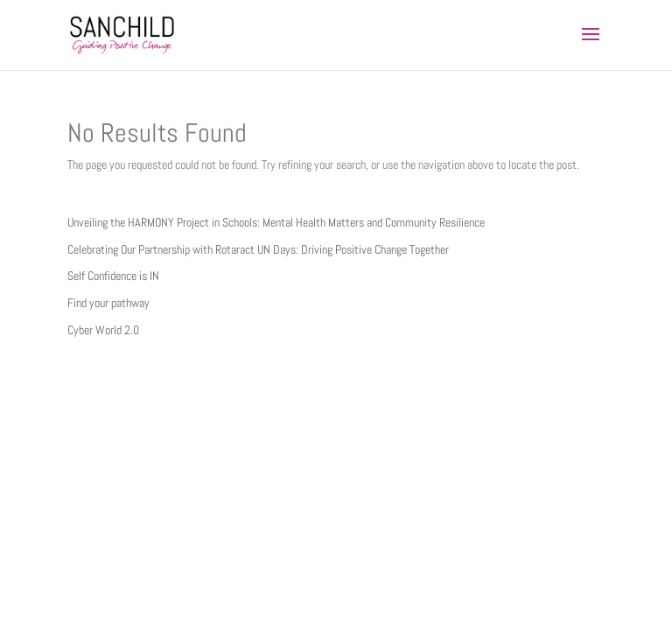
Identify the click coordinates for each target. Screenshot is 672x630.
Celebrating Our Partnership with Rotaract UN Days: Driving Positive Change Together (258, 249)
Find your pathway (108, 303)
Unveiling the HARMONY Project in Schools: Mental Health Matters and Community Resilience (276, 222)
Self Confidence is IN (113, 276)
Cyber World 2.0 (103, 330)
